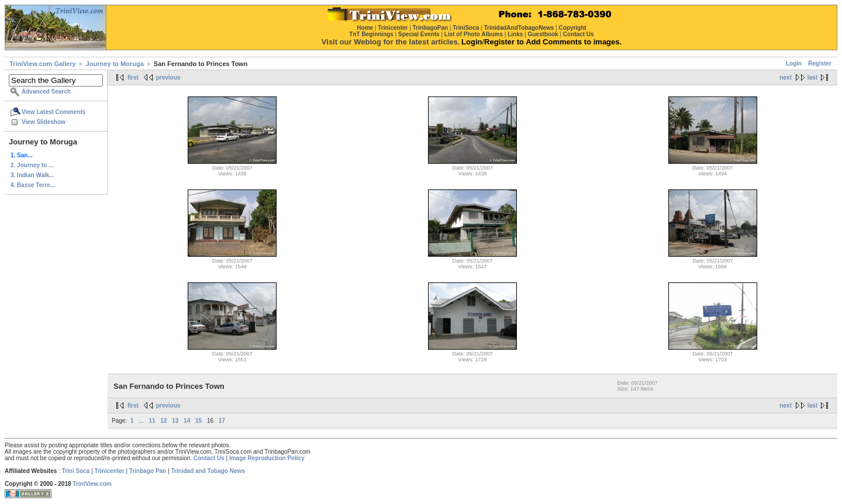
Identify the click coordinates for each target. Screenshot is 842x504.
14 (187, 421)
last (812, 77)
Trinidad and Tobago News (208, 471)
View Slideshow (44, 122)
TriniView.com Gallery (43, 64)
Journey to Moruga (115, 64)
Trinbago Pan (148, 471)
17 (222, 421)
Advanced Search (46, 92)
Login (794, 63)
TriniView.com (92, 484)
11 (152, 421)
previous (168, 77)
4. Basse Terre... (33, 185)
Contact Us (209, 458)
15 (199, 421)
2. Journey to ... (32, 165)
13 (175, 421)
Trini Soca (76, 471)
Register (820, 63)
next (786, 77)
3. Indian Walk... (32, 175)
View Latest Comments (54, 112)
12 (163, 421)
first (133, 77)
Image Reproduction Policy (267, 458)
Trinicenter (110, 471)
